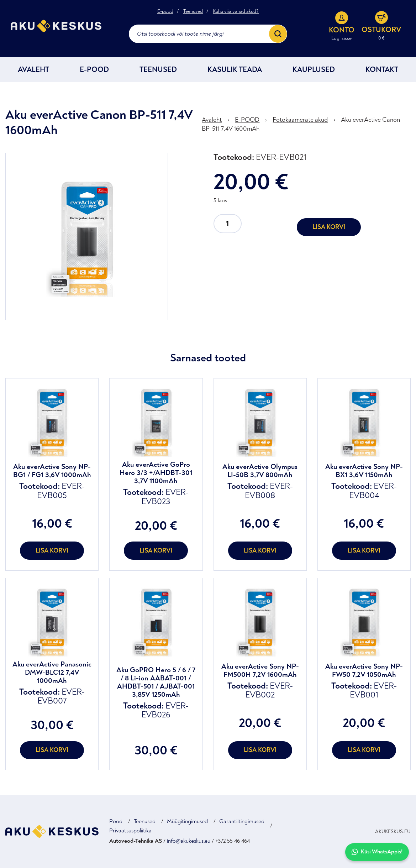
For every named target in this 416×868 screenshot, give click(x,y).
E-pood (165, 11)
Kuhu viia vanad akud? (236, 11)
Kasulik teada (235, 70)
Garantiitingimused (242, 821)
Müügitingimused (187, 821)
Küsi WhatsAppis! (377, 852)
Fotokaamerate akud (300, 120)
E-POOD (94, 70)
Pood (116, 821)
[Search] (278, 34)
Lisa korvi (329, 227)
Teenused (193, 11)
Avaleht (33, 70)
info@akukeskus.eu (189, 841)
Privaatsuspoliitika (130, 831)
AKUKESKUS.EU (393, 832)
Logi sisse (341, 38)
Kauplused (314, 70)
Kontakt (382, 70)
